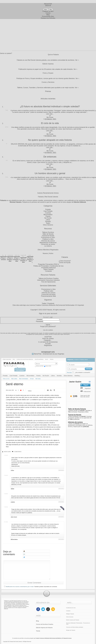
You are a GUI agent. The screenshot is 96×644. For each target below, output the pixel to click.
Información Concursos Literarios (48, 280)
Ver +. (77, 60)
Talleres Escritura (48, 232)
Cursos (48, 13)
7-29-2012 (6, 455)
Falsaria (49, 310)
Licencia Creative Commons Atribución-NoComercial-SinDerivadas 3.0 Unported (56, 305)
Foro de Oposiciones (49, 282)
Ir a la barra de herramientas (48, 342)
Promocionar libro (48, 16)
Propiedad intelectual (48, 268)
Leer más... (50, 114)
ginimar (7, 127)
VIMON (12, 489)
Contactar (48, 271)
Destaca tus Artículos (48, 18)
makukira (10, 255)
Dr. (7, 144)
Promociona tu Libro (48, 237)
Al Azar (32, 379)
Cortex (7, 177)
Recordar (69, 373)
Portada (48, 209)
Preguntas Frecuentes (46, 264)
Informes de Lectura (48, 241)
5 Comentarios (17, 452)
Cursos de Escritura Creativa (25, 359)
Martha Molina (14, 539)
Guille (30, 255)
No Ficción (48, 218)
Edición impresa (39, 359)
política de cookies (44, 334)
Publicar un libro (48, 11)
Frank (7, 110)
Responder (61, 470)
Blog (48, 15)
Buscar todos (48, 366)
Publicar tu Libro (48, 239)
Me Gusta (50, 117)
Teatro (48, 223)
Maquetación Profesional (48, 243)
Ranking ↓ (78, 376)
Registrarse (48, 345)
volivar (12, 470)
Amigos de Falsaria (71, 630)
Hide (51, 9)
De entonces (50, 157)
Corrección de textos (48, 244)
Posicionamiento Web (48, 296)
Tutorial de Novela (48, 236)
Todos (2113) (6, 379)
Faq (14, 359)
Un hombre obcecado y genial (50, 173)
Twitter (44, 303)
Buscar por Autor (39, 366)
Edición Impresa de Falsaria (44, 628)
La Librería (48, 246)
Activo (51, 253)
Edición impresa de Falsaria (73, 620)
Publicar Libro (49, 291)
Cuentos (48, 213)
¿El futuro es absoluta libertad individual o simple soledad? (50, 106)
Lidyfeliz (13, 502)
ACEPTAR (48, 337)
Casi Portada (48, 211)
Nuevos (45, 253)
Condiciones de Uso (71, 608)
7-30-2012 (6, 507)
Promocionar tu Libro (48, 289)
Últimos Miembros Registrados (48, 250)
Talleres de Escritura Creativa (48, 278)
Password (39, 321)
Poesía (48, 216)
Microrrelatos (48, 215)
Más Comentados (24, 379)
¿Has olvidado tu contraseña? (83, 372)
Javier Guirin (7, 452)
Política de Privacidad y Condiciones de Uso (49, 266)
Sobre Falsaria (48, 269)
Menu (46, 9)
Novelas (48, 221)
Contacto (68, 611)
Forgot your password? (48, 326)
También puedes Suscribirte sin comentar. (46, 587)
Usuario (39, 319)
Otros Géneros (48, 225)
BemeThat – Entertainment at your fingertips (49, 354)
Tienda (52, 359)
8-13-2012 (6, 522)
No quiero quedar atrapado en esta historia (50, 140)
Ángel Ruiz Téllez (23, 256)
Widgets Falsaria (70, 614)
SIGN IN (48, 6)
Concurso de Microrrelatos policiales (75, 627)
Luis (7, 160)
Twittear (30, 391)
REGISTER (48, 4)
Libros (48, 220)
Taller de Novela (48, 234)
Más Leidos (14, 379)
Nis (3, 255)
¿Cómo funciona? (65, 261)
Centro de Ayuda (65, 263)
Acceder (48, 344)
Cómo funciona (7, 359)
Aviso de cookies (48, 339)
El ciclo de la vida (50, 123)
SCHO (16, 255)
